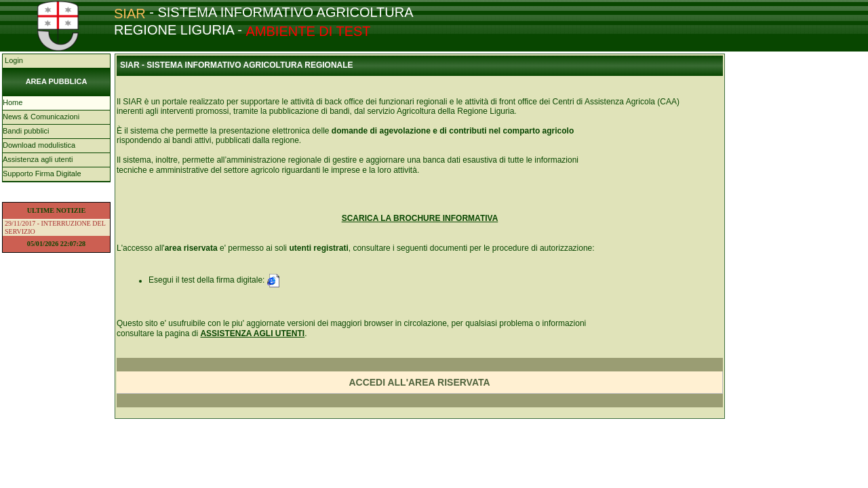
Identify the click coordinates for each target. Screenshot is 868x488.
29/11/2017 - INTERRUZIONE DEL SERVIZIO (55, 227)
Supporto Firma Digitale (42, 174)
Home (13, 102)
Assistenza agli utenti (38, 159)
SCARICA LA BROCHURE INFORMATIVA (420, 218)
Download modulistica (39, 145)
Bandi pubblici (26, 131)
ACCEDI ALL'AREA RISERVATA (419, 382)
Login (13, 60)
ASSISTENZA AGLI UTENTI (252, 333)
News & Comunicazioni (41, 117)
